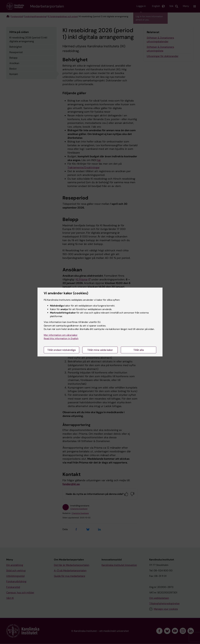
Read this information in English (61, 338)
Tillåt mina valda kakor (100, 350)
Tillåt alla (139, 350)
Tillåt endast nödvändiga (61, 350)
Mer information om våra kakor (61, 335)
